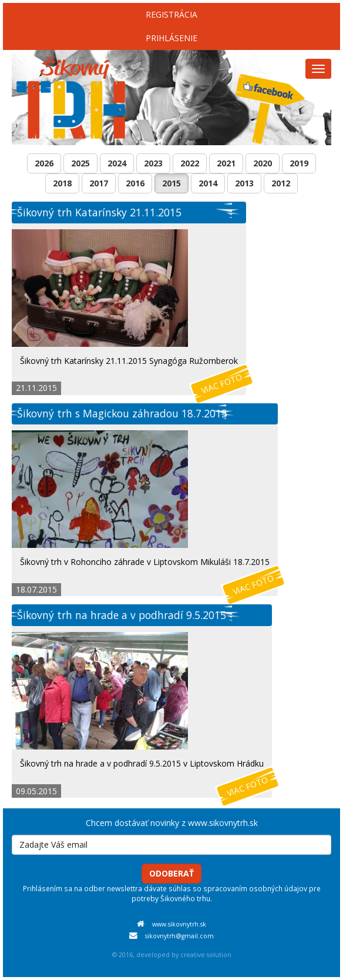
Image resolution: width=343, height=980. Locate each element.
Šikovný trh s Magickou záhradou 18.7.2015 (122, 413)
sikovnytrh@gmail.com (179, 936)
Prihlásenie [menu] (171, 38)
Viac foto (222, 384)
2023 (153, 163)
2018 (62, 183)
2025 (80, 163)
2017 (99, 183)
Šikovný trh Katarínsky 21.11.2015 (99, 212)
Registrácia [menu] (171, 14)
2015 (171, 183)
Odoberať (171, 873)
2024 (117, 163)
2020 (263, 163)
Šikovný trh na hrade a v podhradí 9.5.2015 (122, 615)
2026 (44, 163)
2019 (299, 163)
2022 (190, 163)
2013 (244, 183)
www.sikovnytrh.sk (179, 924)
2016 (135, 183)
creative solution (206, 955)
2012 (281, 183)
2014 (208, 183)
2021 (226, 163)
